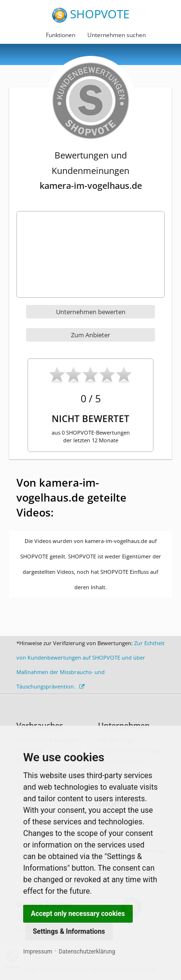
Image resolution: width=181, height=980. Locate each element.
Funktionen (61, 35)
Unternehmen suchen (117, 35)
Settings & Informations (69, 931)
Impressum (38, 952)
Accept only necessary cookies (78, 914)
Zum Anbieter (90, 335)
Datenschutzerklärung (87, 952)
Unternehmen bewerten (91, 312)
